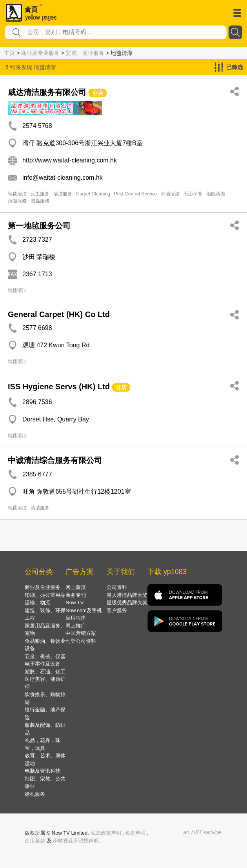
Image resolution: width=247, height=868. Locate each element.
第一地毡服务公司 (39, 226)
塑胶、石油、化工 (45, 672)
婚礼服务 (35, 794)
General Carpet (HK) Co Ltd (59, 314)
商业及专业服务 (40, 53)
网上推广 (76, 626)
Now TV (74, 603)
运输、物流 (37, 603)
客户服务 (117, 610)
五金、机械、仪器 (45, 656)
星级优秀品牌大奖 (127, 603)
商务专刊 (76, 595)
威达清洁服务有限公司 (47, 92)
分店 (98, 93)
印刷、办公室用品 (45, 595)
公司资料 (117, 587)
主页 (9, 53)
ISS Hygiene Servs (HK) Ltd (59, 387)
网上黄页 (76, 587)
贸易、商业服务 (85, 53)
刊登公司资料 (81, 641)
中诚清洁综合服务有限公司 (55, 460)
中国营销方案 (81, 633)
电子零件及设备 (43, 664)
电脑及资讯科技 (43, 771)
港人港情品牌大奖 (127, 595)
